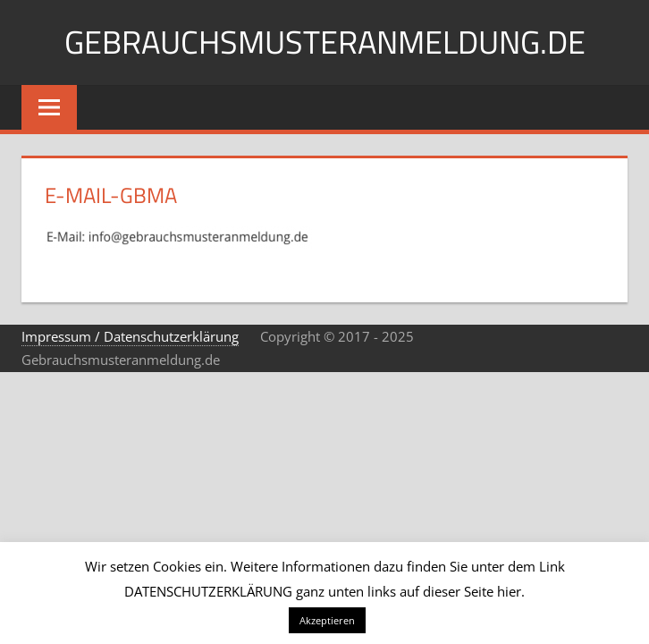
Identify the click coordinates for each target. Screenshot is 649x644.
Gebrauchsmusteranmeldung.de (325, 42)
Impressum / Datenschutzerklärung (130, 336)
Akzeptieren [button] (327, 620)
